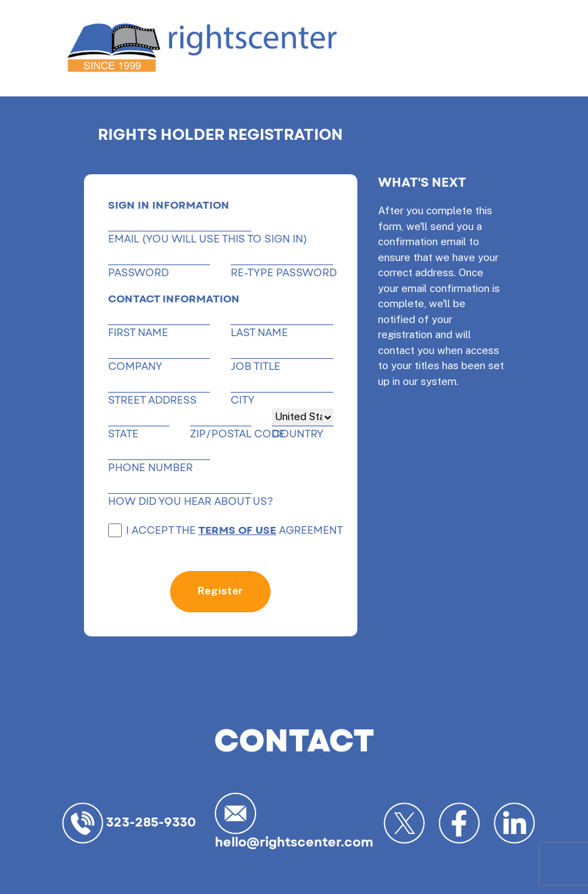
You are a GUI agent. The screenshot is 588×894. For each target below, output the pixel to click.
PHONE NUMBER (150, 468)
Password (138, 273)
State (123, 434)
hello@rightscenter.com (294, 821)
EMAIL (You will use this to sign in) (180, 239)
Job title (255, 367)
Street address (153, 401)
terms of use (237, 531)
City (243, 401)
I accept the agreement (225, 530)
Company (135, 367)
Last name (259, 333)
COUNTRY (298, 434)
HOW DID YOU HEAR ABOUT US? (180, 502)
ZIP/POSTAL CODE (221, 434)
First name (138, 333)
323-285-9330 (129, 823)
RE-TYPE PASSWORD (282, 273)
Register (220, 591)
